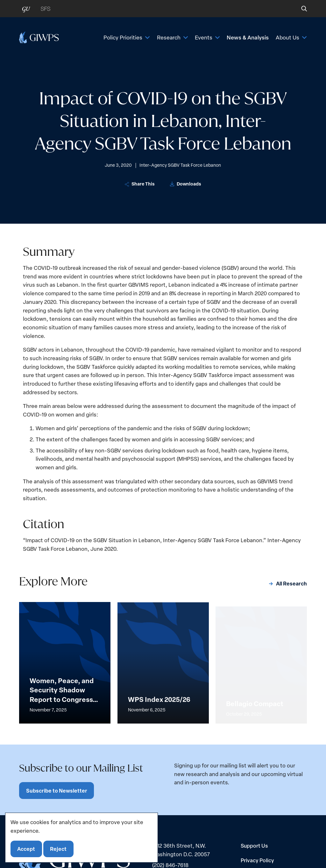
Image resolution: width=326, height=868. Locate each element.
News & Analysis (248, 37)
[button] (300, 9)
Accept (26, 849)
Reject (58, 849)
